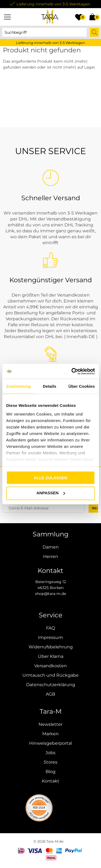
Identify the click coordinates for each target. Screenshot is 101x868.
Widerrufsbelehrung (51, 647)
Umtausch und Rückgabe (50, 675)
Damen (51, 547)
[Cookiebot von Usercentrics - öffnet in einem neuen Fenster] (72, 371)
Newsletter (50, 724)
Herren (51, 556)
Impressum (50, 637)
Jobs (50, 753)
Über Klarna (51, 656)
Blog (50, 772)
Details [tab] (50, 386)
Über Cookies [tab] (82, 386)
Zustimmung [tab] (18, 386)
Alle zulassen (50, 478)
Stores (50, 762)
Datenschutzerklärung (51, 685)
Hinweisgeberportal (50, 743)
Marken (50, 734)
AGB (50, 694)
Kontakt (50, 781)
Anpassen (51, 493)
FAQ (50, 628)
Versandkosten (50, 666)
